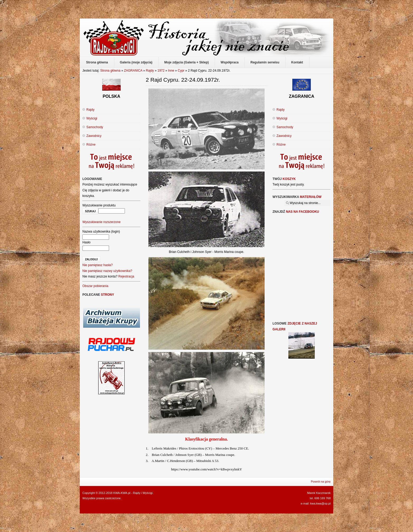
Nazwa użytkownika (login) (101, 232)
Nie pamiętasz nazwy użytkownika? (107, 271)
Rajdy (150, 71)
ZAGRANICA (133, 71)
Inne (171, 71)
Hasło (86, 242)
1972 (161, 71)
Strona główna (110, 71)
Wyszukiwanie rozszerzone (102, 222)
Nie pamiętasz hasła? (98, 265)
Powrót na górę (321, 482)
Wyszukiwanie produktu (99, 205)
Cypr (181, 71)
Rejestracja (126, 276)
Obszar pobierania (95, 286)
